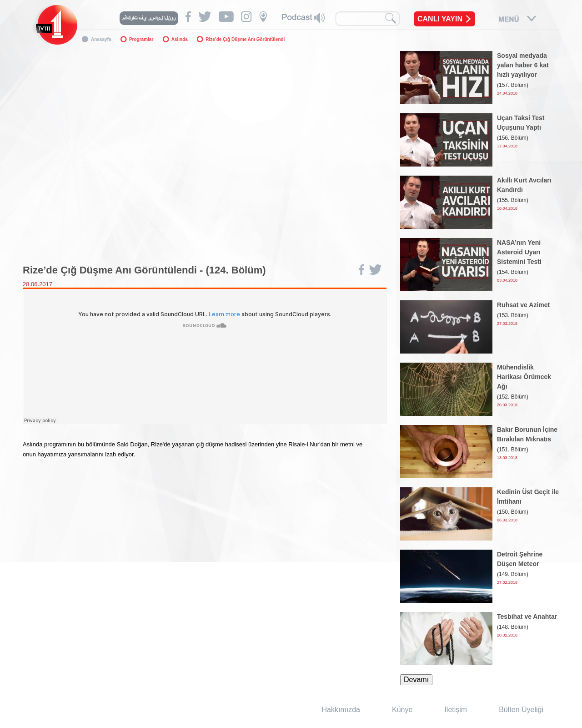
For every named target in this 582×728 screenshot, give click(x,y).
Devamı (416, 680)
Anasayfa (101, 39)
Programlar (141, 39)
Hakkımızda (341, 710)
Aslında (180, 39)
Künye (402, 710)
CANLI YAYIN (440, 19)
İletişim (456, 710)
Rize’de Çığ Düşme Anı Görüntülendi (245, 39)
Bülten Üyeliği (521, 710)
